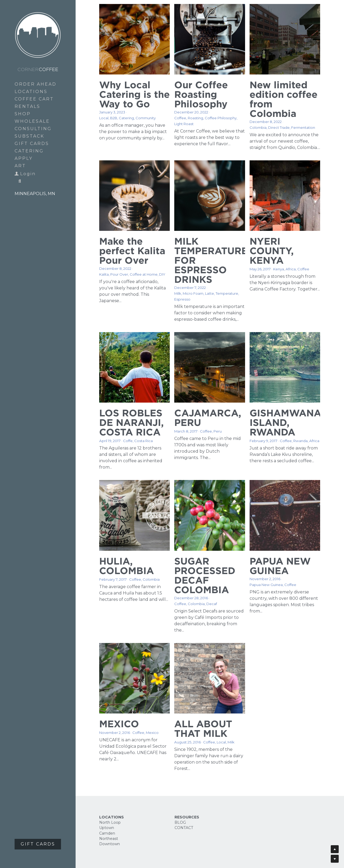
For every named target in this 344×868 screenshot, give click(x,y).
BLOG (180, 822)
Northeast (109, 839)
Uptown (107, 828)
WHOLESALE (32, 121)
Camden (107, 833)
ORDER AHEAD (36, 84)
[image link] (38, 35)
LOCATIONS (31, 92)
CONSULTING (33, 129)
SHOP (23, 114)
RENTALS (27, 106)
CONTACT (184, 828)
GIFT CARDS (32, 144)
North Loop (110, 822)
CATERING (29, 151)
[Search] (18, 182)
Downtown (110, 844)
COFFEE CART (34, 99)
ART (20, 166)
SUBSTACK (29, 136)
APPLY (24, 158)
